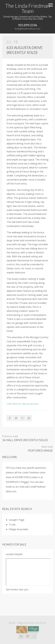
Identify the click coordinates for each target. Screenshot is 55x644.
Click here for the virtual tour (23, 404)
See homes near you (17, 589)
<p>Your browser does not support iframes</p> (28, 572)
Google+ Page (17, 520)
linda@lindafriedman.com (27, 29)
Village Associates (19, 529)
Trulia (12, 525)
